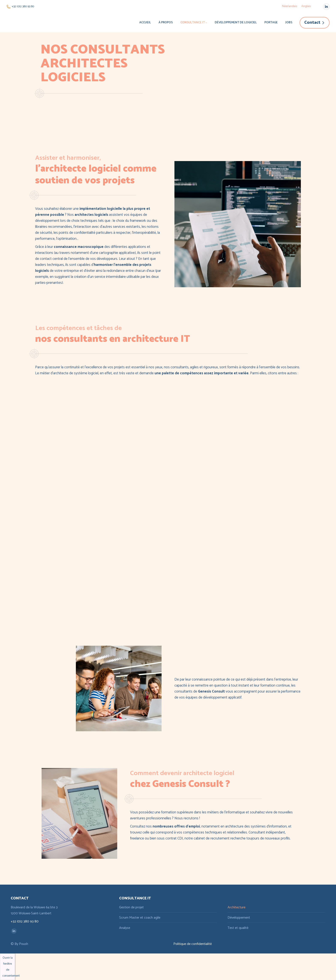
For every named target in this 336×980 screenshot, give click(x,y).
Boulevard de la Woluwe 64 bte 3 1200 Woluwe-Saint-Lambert (34, 910)
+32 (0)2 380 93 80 (20, 7)
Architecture (236, 907)
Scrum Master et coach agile (140, 918)
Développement (239, 918)
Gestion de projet (131, 907)
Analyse (125, 928)
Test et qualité (238, 928)
